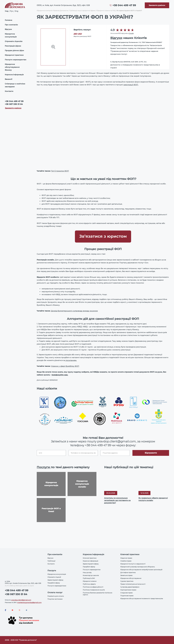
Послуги (44, 467)
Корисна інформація (14, 75)
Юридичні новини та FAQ (106, 11)
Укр (7, 11)
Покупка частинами (55, 599)
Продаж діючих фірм (14, 50)
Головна (8, 20)
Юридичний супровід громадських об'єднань (138, 567)
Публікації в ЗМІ (89, 578)
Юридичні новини (90, 581)
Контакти (9, 91)
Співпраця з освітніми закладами (15, 85)
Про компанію (11, 25)
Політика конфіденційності (93, 587)
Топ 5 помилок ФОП (60, 171)
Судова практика (127, 581)
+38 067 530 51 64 (14, 104)
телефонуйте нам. (60, 375)
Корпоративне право (128, 590)
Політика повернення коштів (94, 590)
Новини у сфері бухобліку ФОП (65, 366)
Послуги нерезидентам (16, 60)
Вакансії (9, 79)
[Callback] (157, 5)
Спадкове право (127, 593)
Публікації (51, 561)
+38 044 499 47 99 (124, 5)
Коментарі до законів (91, 575)
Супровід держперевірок (130, 587)
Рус (12, 11)
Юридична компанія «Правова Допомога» (52, 11)
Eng (17, 11)
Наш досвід (87, 572)
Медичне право (126, 558)
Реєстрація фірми (13, 46)
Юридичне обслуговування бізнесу (12, 67)
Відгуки (8, 29)
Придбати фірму (54, 583)
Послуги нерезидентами (57, 586)
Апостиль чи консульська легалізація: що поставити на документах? (117, 500)
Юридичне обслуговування (131, 578)
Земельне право (126, 575)
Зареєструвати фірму (55, 580)
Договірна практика (128, 572)
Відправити (151, 453)
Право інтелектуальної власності (133, 584)
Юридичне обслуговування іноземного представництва (142, 599)
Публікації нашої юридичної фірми (82, 11)
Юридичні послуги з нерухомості (133, 564)
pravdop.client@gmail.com (21, 600)
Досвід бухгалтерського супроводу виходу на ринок (74, 311)
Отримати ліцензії (54, 577)
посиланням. (71, 360)
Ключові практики (90, 558)
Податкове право (127, 596)
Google (131, 33)
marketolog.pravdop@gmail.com (29, 602)
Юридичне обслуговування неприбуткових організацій (141, 570)
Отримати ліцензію (14, 41)
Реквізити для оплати (56, 596)
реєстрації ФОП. (131, 85)
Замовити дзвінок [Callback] (13, 108)
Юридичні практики (14, 55)
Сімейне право (126, 561)
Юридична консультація (11, 35)
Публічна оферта (89, 584)
